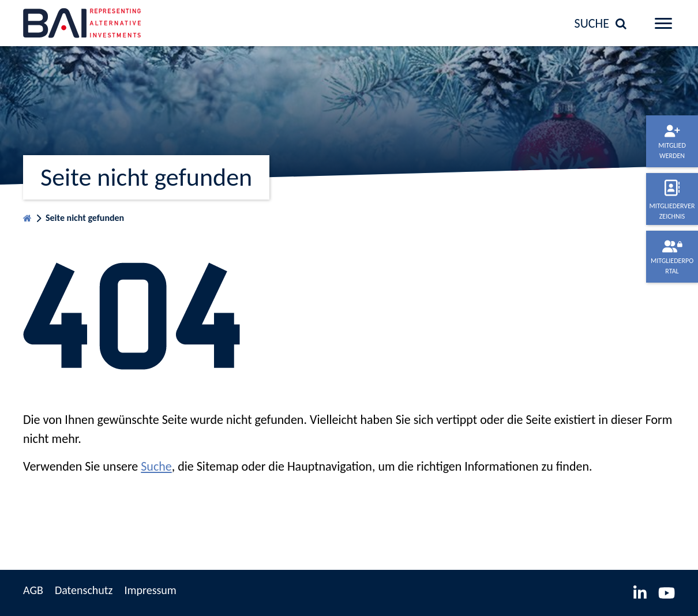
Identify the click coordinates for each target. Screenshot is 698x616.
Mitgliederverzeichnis (672, 211)
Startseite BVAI (27, 215)
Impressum (150, 590)
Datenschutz (84, 590)
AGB (33, 590)
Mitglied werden (672, 151)
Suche (156, 466)
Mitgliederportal (672, 266)
